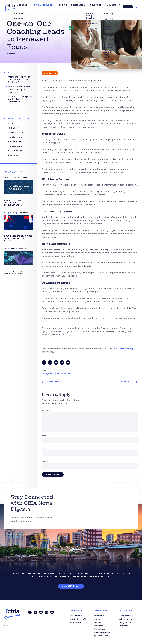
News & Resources (50, 6)
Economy (12, 123)
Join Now (127, 6)
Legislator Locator (126, 619)
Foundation (81, 6)
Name (45, 436)
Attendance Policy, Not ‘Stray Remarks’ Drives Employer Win (19, 80)
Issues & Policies (16, 132)
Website (45, 462)
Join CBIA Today (71, 587)
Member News (15, 146)
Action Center (124, 616)
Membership (112, 6)
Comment (46, 411)
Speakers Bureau (102, 636)
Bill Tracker (123, 626)
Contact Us (99, 616)
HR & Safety (14, 128)
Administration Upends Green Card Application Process (19, 89)
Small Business (15, 151)
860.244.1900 (76, 622)
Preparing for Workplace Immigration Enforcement (20, 99)
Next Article (127, 382)
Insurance (95, 6)
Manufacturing (64, 374)
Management (48, 374)
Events (67, 6)
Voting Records (125, 622)
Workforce (13, 155)
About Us (31, 6)
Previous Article (54, 382)
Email (44, 449)
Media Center (14, 141)
